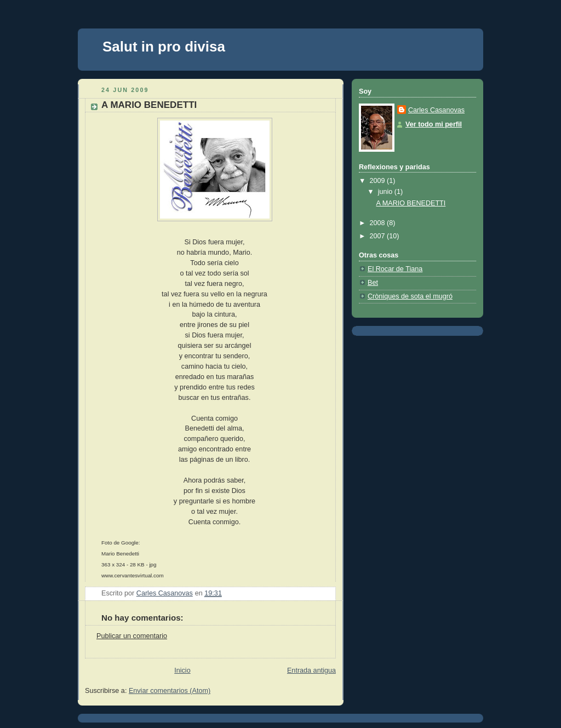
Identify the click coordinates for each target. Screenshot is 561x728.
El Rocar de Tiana (395, 269)
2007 (379, 236)
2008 (379, 223)
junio (386, 192)
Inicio (182, 670)
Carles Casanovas (436, 110)
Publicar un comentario (132, 636)
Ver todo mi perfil (434, 124)
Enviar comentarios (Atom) (170, 691)
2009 (379, 181)
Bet (373, 283)
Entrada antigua (311, 670)
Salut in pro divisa (164, 47)
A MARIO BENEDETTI (411, 203)
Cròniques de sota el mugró (410, 296)
